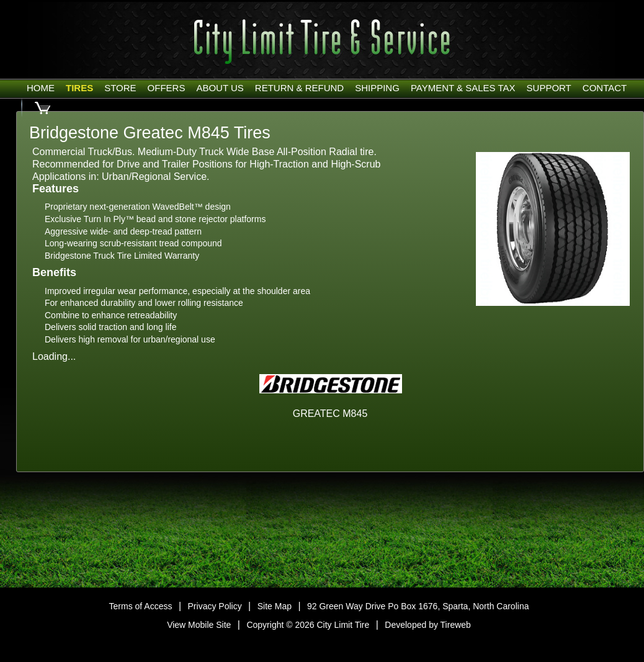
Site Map (275, 606)
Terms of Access (141, 606)
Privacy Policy (215, 606)
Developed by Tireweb (428, 625)
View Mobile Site (199, 625)
